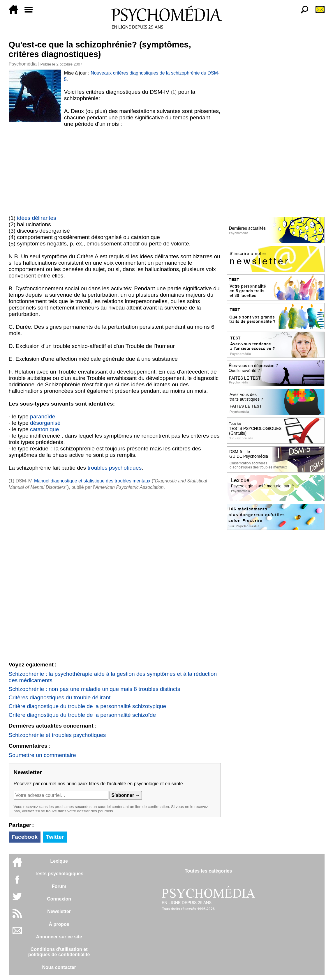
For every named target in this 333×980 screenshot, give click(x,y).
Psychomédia (23, 64)
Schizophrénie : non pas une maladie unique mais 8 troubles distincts (95, 689)
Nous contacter (59, 967)
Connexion (59, 899)
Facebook (25, 837)
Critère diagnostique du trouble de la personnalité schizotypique (88, 706)
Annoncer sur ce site (59, 937)
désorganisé (45, 423)
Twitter (55, 837)
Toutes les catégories (208, 871)
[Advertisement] (115, 171)
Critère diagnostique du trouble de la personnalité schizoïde (82, 715)
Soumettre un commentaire (42, 755)
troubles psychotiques (114, 468)
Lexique (59, 861)
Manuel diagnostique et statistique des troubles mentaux (92, 481)
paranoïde (43, 416)
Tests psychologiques (59, 874)
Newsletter (59, 911)
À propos (59, 924)
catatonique (44, 429)
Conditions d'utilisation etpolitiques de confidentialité (59, 952)
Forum (59, 886)
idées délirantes (36, 218)
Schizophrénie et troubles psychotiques (57, 735)
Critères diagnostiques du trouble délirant (60, 697)
